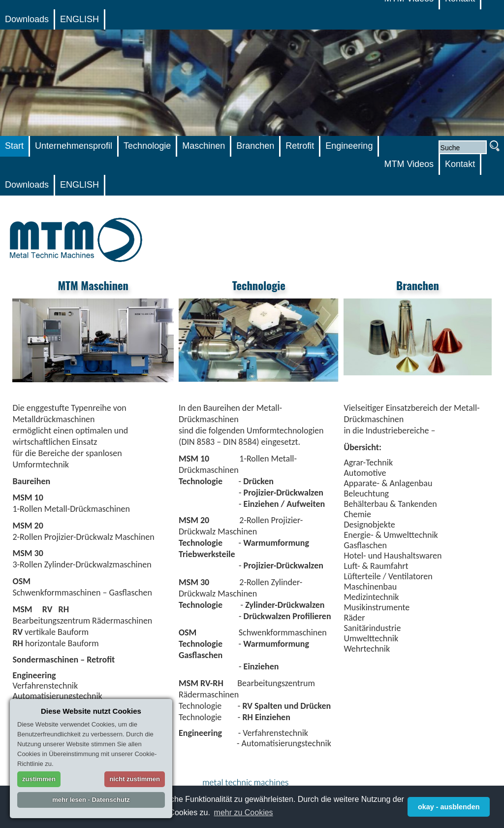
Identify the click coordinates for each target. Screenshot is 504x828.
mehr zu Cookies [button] (244, 812)
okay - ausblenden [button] (449, 807)
